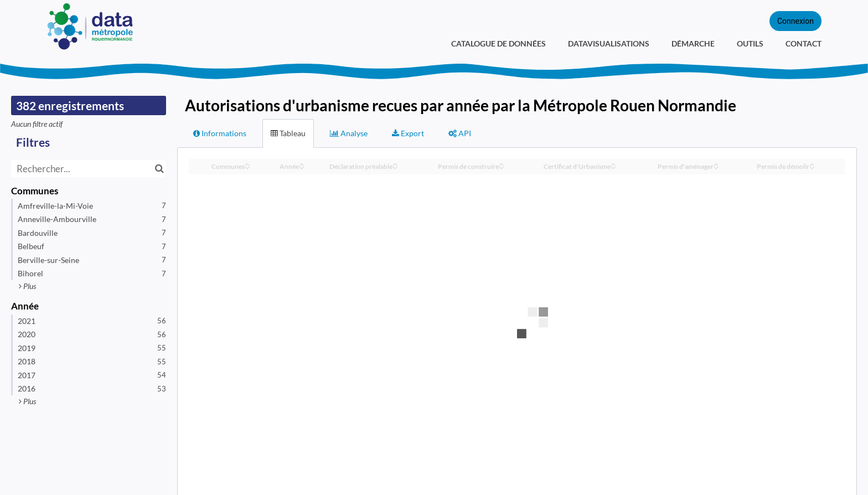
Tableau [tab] (288, 133)
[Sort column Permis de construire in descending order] (502, 167)
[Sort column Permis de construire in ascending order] (502, 164)
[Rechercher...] (89, 169)
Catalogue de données (498, 43)
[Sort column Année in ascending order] (302, 164)
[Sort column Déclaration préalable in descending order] (395, 167)
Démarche (693, 43)
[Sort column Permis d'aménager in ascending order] (716, 164)
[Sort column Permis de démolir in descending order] (812, 167)
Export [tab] (408, 133)
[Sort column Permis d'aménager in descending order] (716, 167)
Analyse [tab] (349, 133)
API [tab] (460, 133)
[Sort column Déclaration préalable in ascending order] (395, 164)
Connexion (795, 21)
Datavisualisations (609, 43)
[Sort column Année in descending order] (302, 167)
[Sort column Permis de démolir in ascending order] (812, 164)
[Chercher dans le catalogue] (159, 169)
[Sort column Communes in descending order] (247, 167)
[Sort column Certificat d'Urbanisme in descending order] (613, 167)
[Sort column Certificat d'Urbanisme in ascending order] (613, 164)
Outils (750, 43)
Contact (804, 43)
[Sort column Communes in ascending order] (247, 164)
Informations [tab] (220, 133)
